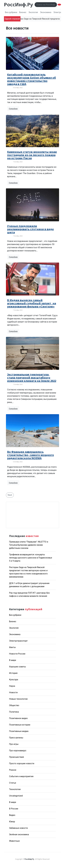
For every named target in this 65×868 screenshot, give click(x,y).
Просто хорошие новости (22, 763)
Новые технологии (18, 699)
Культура (14, 680)
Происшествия (17, 757)
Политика (14, 712)
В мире (13, 660)
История (13, 673)
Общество (14, 705)
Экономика (46, 12)
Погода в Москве (32, 515)
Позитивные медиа (19, 731)
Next (10, 495)
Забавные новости (18, 828)
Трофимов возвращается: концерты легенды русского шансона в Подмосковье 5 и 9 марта (31, 558)
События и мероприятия (21, 776)
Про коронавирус (18, 751)
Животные (14, 841)
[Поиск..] (46, 5)
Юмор (12, 822)
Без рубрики (11, 12)
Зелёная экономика (19, 834)
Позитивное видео (18, 718)
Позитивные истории (20, 725)
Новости (13, 692)
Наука (12, 686)
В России (14, 809)
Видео (12, 815)
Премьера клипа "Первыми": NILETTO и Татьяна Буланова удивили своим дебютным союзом (29, 545)
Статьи (13, 783)
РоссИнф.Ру (18, 5)
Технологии (15, 789)
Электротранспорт (18, 641)
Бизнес (23, 12)
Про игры (14, 744)
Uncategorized (16, 796)
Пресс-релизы (16, 738)
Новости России (17, 654)
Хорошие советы (18, 667)
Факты (12, 647)
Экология (33, 12)
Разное (13, 770)
